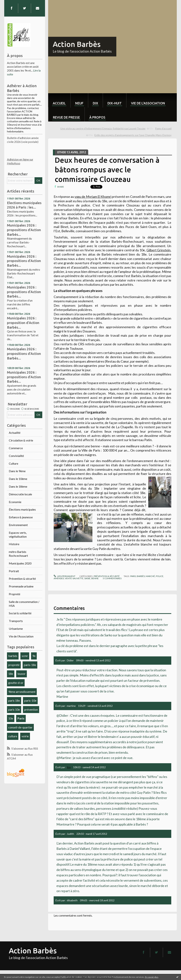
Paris (21, 718)
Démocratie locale (20, 494)
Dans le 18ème (18, 486)
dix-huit (115, 103)
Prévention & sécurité (22, 579)
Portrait (14, 571)
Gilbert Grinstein (159, 250)
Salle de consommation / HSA (24, 604)
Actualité (15, 433)
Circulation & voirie (21, 440)
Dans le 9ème (17, 471)
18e (11, 674)
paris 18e (14, 700)
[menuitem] (59, 100)
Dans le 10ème (18, 479)
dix (95, 103)
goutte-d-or (16, 683)
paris (133, 576)
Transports (16, 621)
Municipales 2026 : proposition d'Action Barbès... (23, 323)
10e (11, 718)
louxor (21, 674)
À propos (97, 117)
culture (13, 736)
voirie (25, 736)
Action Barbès (77, 44)
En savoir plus (152, 977)
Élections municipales (22, 509)
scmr (25, 656)
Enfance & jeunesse (21, 517)
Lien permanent (64, 576)
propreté (14, 665)
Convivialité (16, 456)
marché (150, 576)
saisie (87, 578)
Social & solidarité (20, 613)
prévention (31, 709)
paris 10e (14, 709)
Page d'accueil (163, 128)
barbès (13, 656)
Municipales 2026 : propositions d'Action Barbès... (24, 230)
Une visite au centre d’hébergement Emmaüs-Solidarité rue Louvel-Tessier (103, 128)
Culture (14, 463)
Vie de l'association (148, 103)
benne (95, 578)
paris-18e (30, 665)
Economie (15, 502)
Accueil (59, 103)
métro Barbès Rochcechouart (18, 554)
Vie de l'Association (21, 636)
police (160, 576)
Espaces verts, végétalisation (18, 534)
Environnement (18, 525)
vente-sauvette (74, 578)
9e (34, 656)
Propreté (15, 594)
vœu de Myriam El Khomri (93, 197)
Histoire (14, 544)
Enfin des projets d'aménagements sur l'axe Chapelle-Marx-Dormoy (133, 135)
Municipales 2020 (20, 563)
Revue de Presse (66, 117)
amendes (59, 578)
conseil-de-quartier (20, 727)
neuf (79, 103)
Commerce (16, 448)
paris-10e (30, 700)
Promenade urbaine (21, 586)
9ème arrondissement (22, 692)
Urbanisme (16, 629)
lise (69, 767)
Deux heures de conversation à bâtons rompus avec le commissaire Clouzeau (107, 170)
